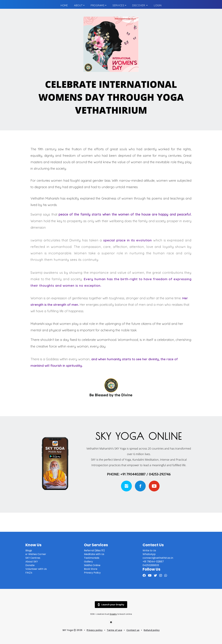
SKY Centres (33, 558)
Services (118, 5)
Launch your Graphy (111, 605)
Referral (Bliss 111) (94, 550)
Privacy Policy (92, 573)
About (78, 5)
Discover (139, 5)
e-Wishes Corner (36, 554)
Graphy (113, 614)
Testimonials (92, 558)
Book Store (91, 569)
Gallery (88, 562)
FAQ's (29, 573)
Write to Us (149, 550)
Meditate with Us (94, 554)
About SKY (32, 562)
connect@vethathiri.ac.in (158, 558)
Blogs (29, 550)
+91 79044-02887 (153, 562)
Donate (30, 565)
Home (64, 5)
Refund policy (152, 630)
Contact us (133, 630)
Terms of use (114, 630)
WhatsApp (149, 554)
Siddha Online (92, 565)
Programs (98, 5)
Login (158, 5)
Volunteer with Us (36, 569)
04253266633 (151, 565)
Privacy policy (95, 630)
